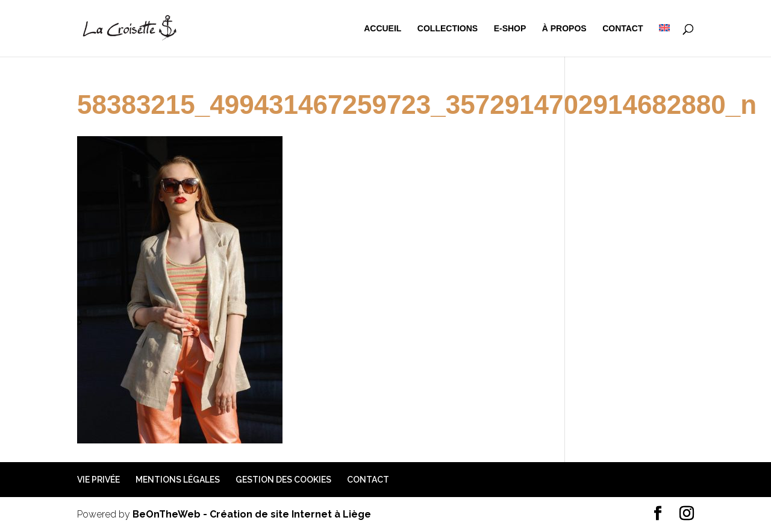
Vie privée (98, 480)
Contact (623, 29)
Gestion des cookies (283, 480)
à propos (564, 29)
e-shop (510, 29)
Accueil (382, 29)
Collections (448, 29)
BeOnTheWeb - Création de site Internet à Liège (252, 514)
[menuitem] (664, 40)
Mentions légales (178, 480)
